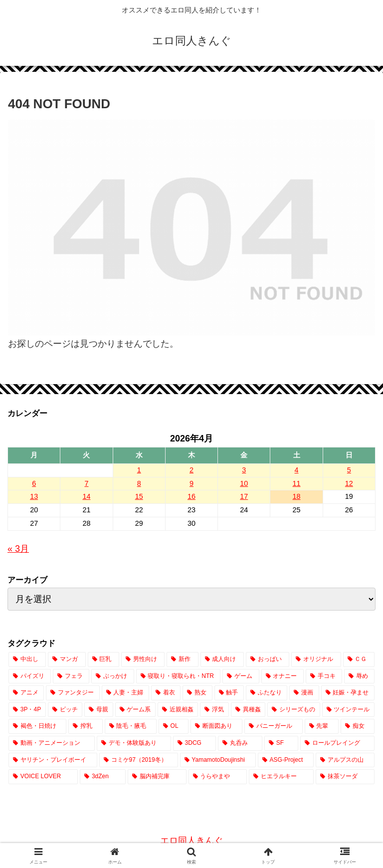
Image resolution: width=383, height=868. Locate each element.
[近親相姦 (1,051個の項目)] (178, 710)
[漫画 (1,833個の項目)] (304, 693)
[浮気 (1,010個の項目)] (214, 710)
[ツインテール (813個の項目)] (348, 710)
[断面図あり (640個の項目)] (216, 726)
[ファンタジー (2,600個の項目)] (73, 693)
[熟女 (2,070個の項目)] (197, 693)
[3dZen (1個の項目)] (103, 777)
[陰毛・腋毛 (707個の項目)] (131, 726)
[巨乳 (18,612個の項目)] (103, 659)
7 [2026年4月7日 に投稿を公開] (86, 483)
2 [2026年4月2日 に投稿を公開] (191, 470)
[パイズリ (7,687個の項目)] (30, 676)
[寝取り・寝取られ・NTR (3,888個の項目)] (179, 676)
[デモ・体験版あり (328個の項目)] (134, 743)
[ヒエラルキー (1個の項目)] (281, 777)
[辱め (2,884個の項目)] (359, 676)
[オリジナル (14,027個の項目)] (316, 659)
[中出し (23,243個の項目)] (27, 659)
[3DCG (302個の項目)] (194, 743)
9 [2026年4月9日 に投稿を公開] (191, 483)
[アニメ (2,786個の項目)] (26, 693)
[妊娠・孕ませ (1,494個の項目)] (348, 693)
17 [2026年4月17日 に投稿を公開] (244, 496)
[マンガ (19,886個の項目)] (67, 659)
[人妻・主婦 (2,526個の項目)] (125, 693)
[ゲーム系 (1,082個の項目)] (135, 710)
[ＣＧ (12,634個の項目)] (359, 659)
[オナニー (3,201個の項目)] (283, 676)
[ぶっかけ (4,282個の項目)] (112, 676)
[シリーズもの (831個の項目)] (293, 710)
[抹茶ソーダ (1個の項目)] (345, 777)
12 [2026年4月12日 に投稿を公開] (349, 483)
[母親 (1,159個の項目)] (98, 710)
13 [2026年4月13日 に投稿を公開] (34, 496)
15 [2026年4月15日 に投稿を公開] (139, 496)
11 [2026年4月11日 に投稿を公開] (297, 483)
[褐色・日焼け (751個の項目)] (37, 726)
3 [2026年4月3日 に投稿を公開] (244, 470)
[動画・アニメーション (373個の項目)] (52, 743)
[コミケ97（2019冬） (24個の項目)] (139, 760)
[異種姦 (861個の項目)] (248, 710)
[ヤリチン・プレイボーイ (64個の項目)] (53, 760)
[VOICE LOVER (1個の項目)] (43, 777)
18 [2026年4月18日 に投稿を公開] (297, 496)
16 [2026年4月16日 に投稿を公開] (191, 496)
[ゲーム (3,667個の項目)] (241, 676)
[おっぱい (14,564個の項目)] (268, 659)
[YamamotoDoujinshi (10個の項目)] (218, 760)
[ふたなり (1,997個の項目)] (267, 693)
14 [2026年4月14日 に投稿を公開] (86, 496)
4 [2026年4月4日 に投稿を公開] (297, 470)
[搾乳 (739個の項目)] (85, 726)
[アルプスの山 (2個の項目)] (345, 760)
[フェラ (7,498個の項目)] (71, 676)
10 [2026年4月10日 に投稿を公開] (244, 483)
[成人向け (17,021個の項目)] (222, 659)
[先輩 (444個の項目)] (322, 726)
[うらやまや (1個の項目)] (218, 777)
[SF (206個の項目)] (281, 743)
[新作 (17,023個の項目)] (182, 659)
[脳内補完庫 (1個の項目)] (157, 777)
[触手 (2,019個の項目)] (229, 693)
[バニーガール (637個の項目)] (273, 726)
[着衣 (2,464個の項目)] (166, 693)
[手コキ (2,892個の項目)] (324, 676)
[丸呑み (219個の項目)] (240, 743)
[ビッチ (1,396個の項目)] (65, 710)
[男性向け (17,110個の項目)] (143, 659)
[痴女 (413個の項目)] (358, 726)
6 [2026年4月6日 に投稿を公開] (34, 483)
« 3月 (18, 549)
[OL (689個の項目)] (174, 726)
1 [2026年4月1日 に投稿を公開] (139, 470)
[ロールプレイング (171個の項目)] (337, 743)
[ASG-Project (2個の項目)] (286, 760)
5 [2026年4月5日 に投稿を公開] (349, 470)
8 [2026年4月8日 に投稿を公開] (139, 483)
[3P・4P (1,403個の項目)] (27, 710)
